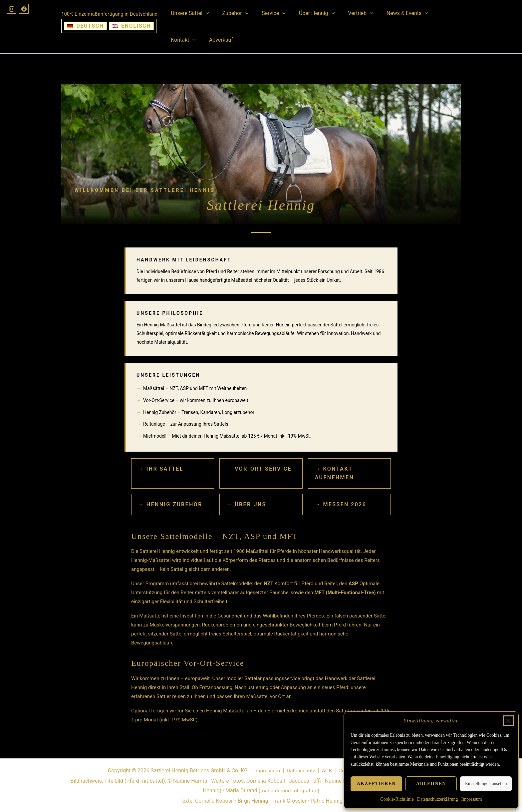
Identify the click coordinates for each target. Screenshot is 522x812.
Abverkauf (181, 40)
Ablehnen (431, 784)
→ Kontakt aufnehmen (334, 473)
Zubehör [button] (232, 13)
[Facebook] (25, 9)
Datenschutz (300, 771)
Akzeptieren (376, 784)
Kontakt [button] (437, 13)
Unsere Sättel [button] (188, 13)
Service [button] (267, 13)
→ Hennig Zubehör (170, 504)
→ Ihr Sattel (161, 469)
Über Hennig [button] (307, 13)
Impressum (471, 799)
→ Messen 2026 (341, 504)
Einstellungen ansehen (486, 784)
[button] (508, 721)
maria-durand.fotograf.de (289, 791)
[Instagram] (12, 9)
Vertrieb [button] (349, 13)
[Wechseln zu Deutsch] (85, 26)
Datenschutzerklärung (438, 799)
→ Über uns (246, 504)
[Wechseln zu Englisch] (131, 26)
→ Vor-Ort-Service (259, 469)
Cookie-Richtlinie (397, 799)
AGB (326, 771)
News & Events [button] (393, 13)
